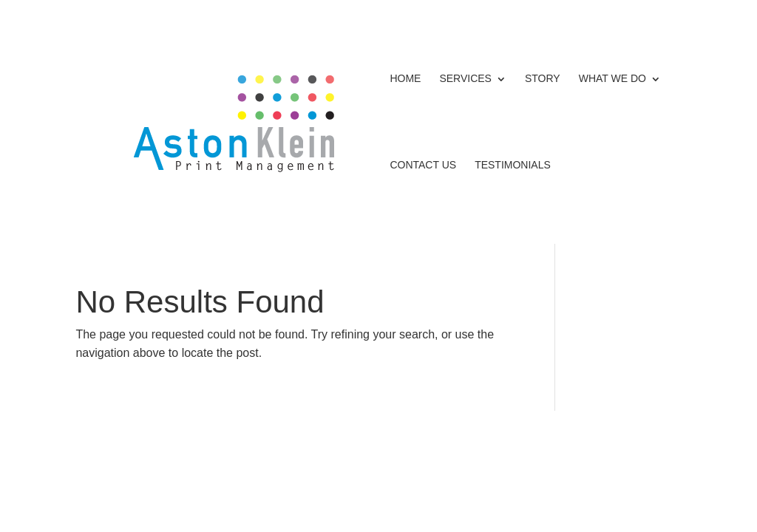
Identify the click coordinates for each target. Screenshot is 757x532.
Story (543, 78)
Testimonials (513, 165)
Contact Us (423, 165)
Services (465, 78)
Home (405, 78)
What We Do (612, 78)
